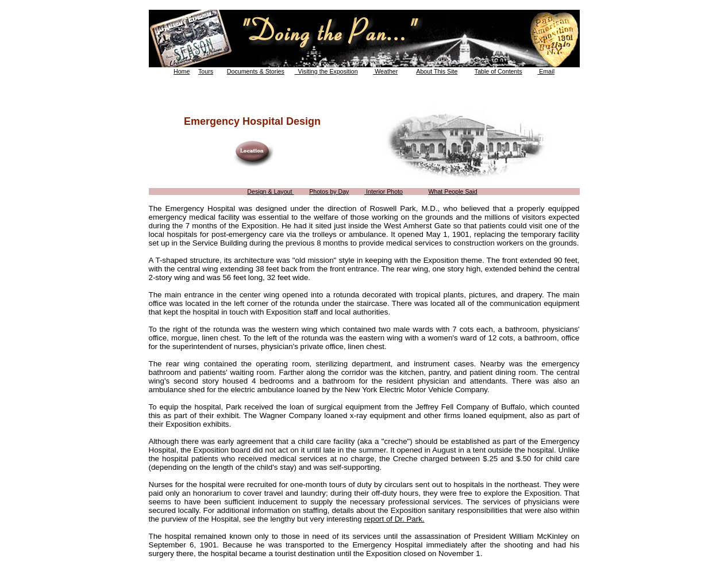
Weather (385, 71)
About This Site (437, 71)
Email (546, 71)
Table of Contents (498, 71)
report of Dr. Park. (394, 519)
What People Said (452, 191)
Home (182, 71)
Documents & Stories (256, 71)
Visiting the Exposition (326, 71)
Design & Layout (270, 191)
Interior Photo (384, 191)
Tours (206, 71)
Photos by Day (329, 191)
